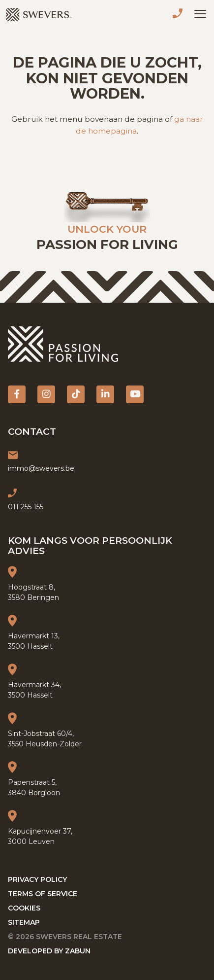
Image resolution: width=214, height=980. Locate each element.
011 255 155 (180, 15)
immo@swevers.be (41, 468)
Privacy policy (37, 879)
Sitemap (24, 922)
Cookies (24, 908)
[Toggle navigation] (200, 14)
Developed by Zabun (49, 951)
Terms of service (43, 894)
